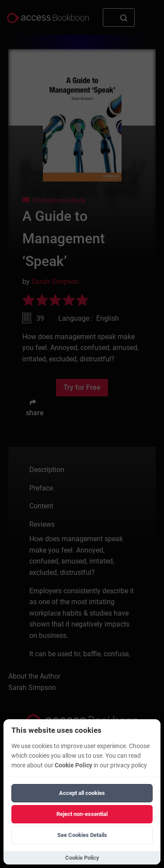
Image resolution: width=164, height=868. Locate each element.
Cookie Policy (73, 765)
